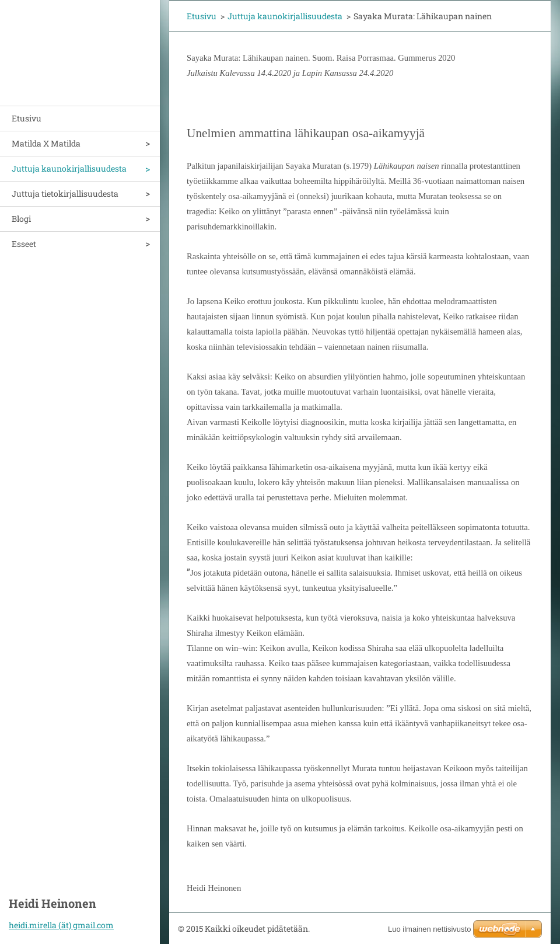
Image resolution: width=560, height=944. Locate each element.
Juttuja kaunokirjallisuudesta (69, 168)
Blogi (21, 219)
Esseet (24, 244)
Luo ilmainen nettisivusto (429, 929)
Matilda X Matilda (46, 143)
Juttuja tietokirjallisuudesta (65, 194)
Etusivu (27, 118)
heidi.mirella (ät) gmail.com (61, 925)
